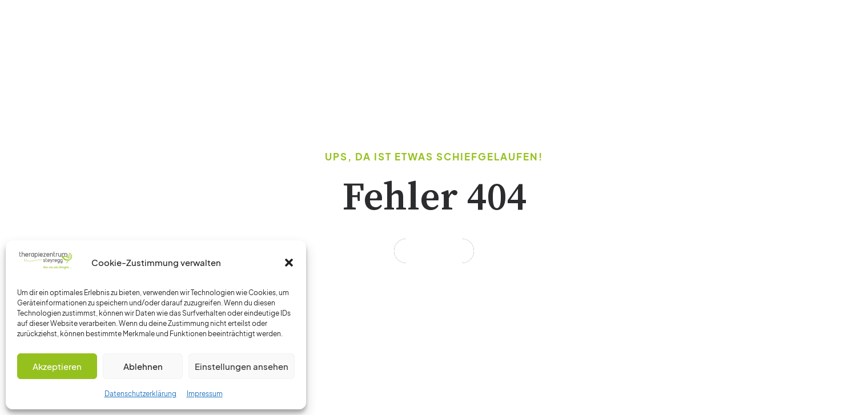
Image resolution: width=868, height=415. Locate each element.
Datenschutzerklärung (140, 394)
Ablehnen (143, 366)
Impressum (205, 394)
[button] (289, 263)
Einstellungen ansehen (242, 366)
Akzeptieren (57, 366)
